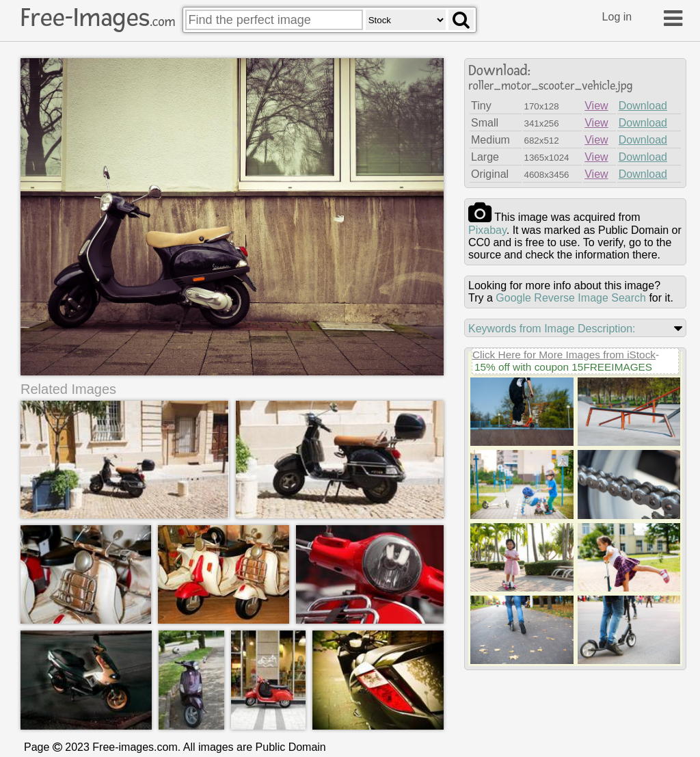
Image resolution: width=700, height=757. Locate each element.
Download (643, 106)
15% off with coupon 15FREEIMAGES (563, 367)
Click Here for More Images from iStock (564, 355)
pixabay (487, 230)
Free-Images (98, 18)
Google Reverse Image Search (571, 298)
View (596, 106)
